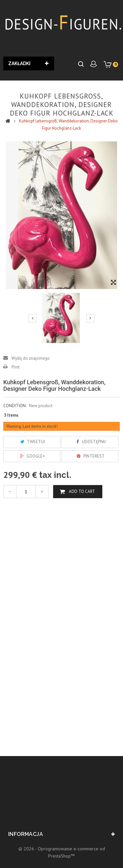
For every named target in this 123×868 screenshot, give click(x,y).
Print (16, 367)
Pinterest (90, 456)
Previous (33, 318)
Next (90, 318)
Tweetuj (32, 442)
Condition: (15, 406)
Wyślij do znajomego (31, 358)
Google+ (32, 456)
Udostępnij (90, 442)
